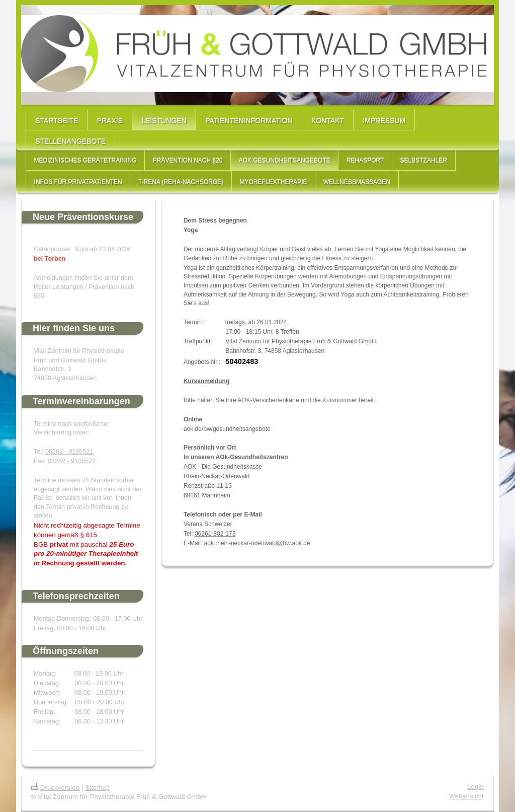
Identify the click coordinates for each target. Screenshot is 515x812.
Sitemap (97, 788)
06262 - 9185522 (72, 461)
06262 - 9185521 (69, 452)
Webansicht (466, 796)
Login (476, 787)
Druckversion (55, 788)
